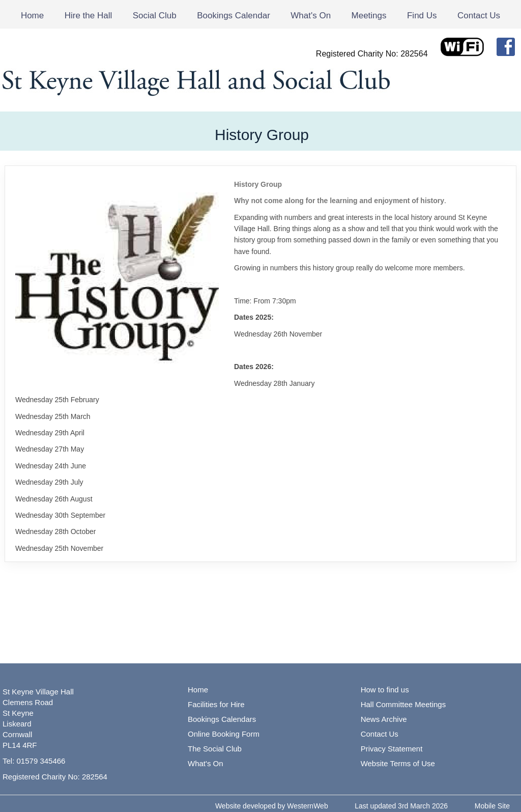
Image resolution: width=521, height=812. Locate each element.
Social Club (155, 16)
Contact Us (479, 16)
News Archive (384, 719)
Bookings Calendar (234, 16)
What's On (311, 16)
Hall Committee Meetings (403, 704)
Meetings (369, 16)
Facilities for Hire (216, 704)
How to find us (385, 690)
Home (32, 16)
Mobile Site (492, 806)
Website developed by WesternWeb (272, 806)
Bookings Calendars (222, 719)
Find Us (422, 16)
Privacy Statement (392, 749)
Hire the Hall (89, 16)
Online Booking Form (224, 734)
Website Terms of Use (398, 763)
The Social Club (215, 749)
